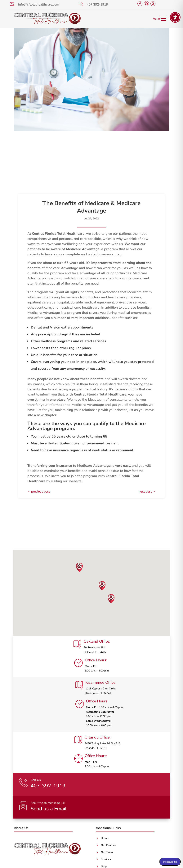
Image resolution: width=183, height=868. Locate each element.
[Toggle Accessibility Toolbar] (175, 17)
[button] (79, 567)
